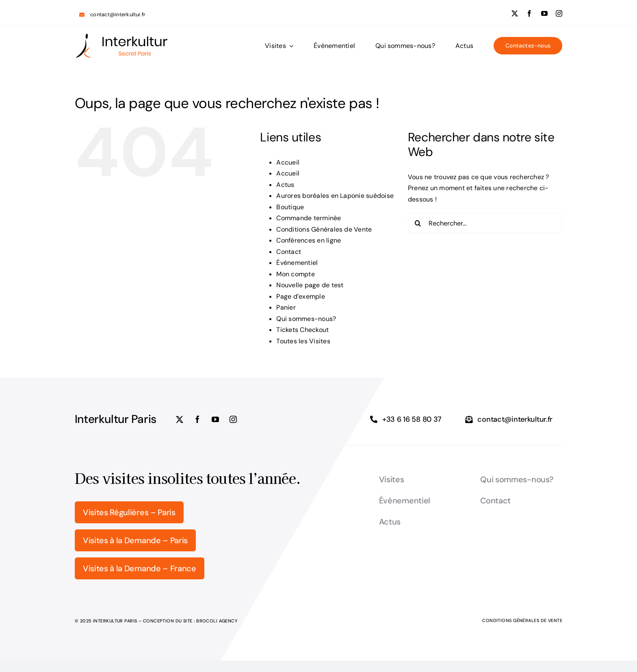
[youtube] (544, 13)
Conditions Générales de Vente (324, 229)
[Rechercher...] (485, 223)
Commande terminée (309, 218)
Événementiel (297, 263)
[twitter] (515, 13)
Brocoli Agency (217, 621)
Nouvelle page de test (310, 285)
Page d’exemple (300, 296)
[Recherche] (418, 223)
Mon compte (295, 274)
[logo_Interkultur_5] (121, 36)
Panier (286, 307)
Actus (285, 185)
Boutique (290, 207)
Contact (289, 252)
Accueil (288, 162)
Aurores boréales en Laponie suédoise (336, 196)
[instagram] (559, 13)
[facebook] (529, 13)
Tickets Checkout (302, 330)
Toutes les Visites (303, 341)
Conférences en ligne (309, 240)
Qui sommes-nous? (306, 319)
